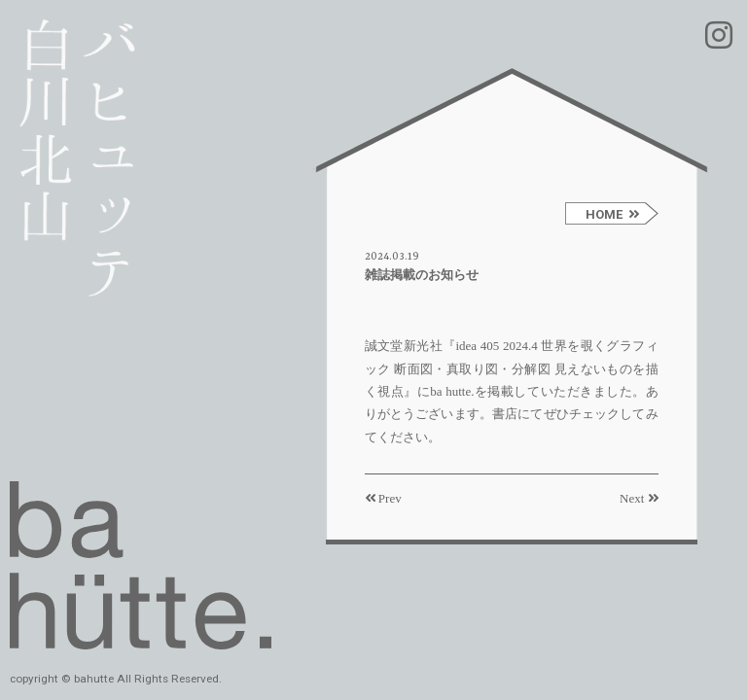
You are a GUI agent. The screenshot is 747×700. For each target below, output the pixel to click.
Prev (383, 498)
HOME (613, 214)
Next (639, 498)
